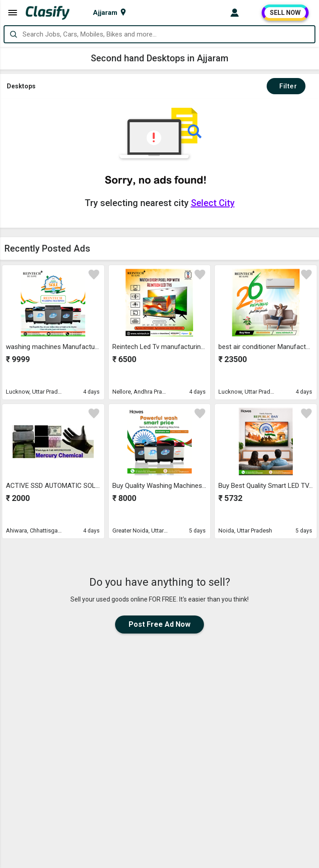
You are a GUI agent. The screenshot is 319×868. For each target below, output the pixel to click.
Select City (213, 203)
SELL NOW (285, 13)
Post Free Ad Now (159, 624)
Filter (286, 86)
